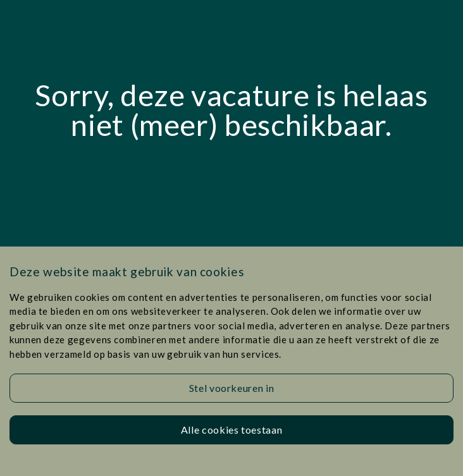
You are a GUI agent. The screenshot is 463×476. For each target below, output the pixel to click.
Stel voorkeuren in (232, 388)
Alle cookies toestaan (231, 430)
